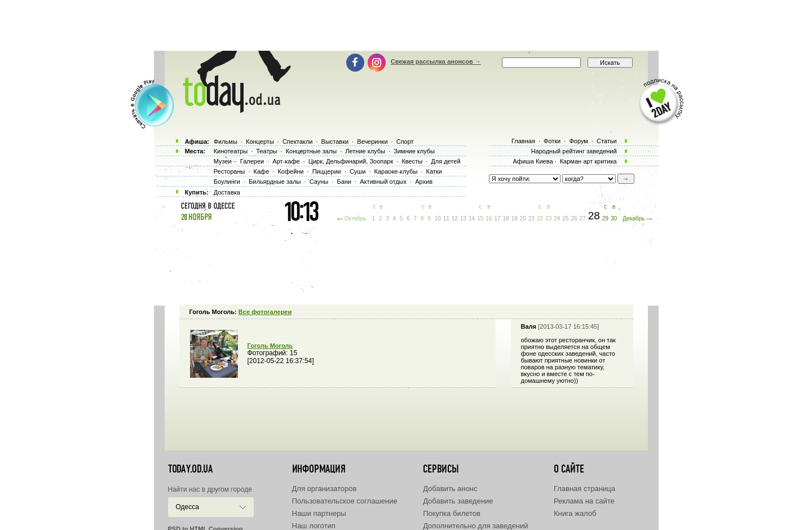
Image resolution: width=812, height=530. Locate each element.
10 (438, 218)
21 (531, 218)
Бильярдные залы (275, 182)
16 (489, 218)
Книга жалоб (575, 513)
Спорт (405, 142)
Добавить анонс (450, 489)
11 (446, 218)
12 (455, 218)
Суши (358, 171)
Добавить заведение (458, 501)
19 (515, 218)
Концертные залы (311, 151)
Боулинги (227, 182)
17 (497, 218)
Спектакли (298, 142)
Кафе (262, 171)
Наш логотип (314, 526)
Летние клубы (365, 151)
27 (583, 218)
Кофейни (290, 171)
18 (506, 218)
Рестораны (230, 171)
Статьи (607, 141)
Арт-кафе (286, 161)
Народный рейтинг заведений (574, 151)
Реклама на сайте (584, 501)
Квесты (412, 161)
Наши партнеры (319, 513)
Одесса (187, 507)
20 (523, 218)
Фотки (552, 141)
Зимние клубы (414, 151)
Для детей (445, 161)
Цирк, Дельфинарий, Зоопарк (351, 161)
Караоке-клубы (396, 171)
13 (463, 218)
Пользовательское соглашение (345, 501)
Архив (424, 182)
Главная (523, 141)
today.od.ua (190, 469)
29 (605, 218)
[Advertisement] (406, 25)
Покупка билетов (452, 513)
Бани (344, 182)
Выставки (335, 142)
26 (574, 218)
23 (548, 218)
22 (540, 218)
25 (565, 218)
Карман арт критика (588, 161)
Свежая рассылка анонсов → (436, 61)
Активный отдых (383, 182)
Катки (434, 171)
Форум (578, 141)
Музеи (223, 161)
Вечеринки (372, 142)
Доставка (227, 192)
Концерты (260, 142)
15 (480, 218)
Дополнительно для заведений (475, 526)
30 (614, 218)
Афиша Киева (533, 161)
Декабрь (634, 218)
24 (557, 218)
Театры (266, 151)
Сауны (319, 182)
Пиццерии (327, 171)
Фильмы (226, 142)
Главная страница (584, 489)
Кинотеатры (231, 151)
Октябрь (356, 218)
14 (472, 218)
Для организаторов (325, 489)
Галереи (252, 161)
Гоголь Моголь (270, 346)
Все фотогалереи (265, 312)
